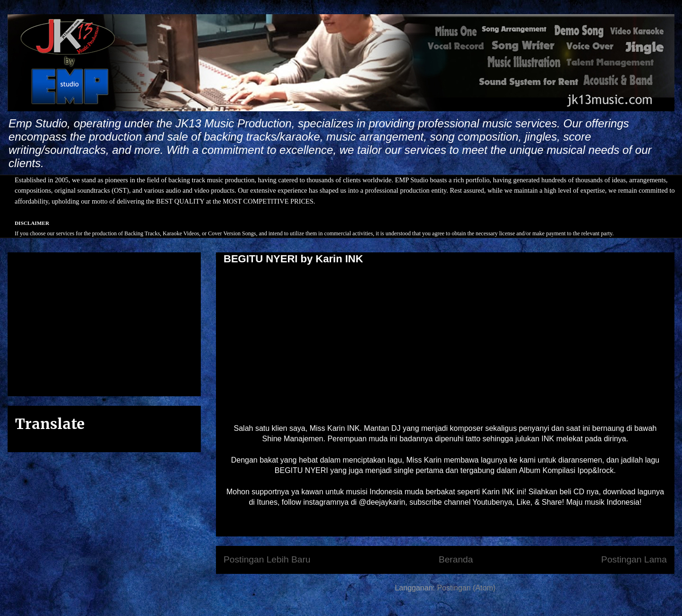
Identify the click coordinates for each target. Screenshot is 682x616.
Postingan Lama (634, 559)
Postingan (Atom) (467, 588)
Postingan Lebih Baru (267, 559)
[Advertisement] (104, 322)
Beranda (456, 559)
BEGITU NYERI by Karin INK (293, 259)
